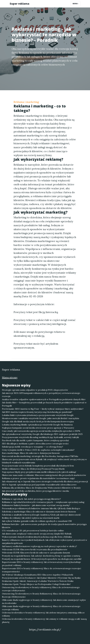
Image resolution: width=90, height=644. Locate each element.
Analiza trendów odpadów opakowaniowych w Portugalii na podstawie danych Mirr (44, 399)
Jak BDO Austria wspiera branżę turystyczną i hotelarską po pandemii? (37, 412)
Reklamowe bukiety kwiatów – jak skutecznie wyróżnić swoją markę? (36, 505)
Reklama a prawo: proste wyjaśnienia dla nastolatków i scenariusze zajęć (38, 478)
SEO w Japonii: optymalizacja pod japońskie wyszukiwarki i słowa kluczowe (39, 485)
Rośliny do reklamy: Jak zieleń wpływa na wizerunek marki (31, 518)
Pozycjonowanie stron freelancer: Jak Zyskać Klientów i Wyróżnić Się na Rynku (41, 578)
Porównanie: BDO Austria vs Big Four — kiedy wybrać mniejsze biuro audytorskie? (43, 409)
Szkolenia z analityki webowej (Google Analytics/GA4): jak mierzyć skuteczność (41, 515)
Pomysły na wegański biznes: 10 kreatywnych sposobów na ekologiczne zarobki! (42, 559)
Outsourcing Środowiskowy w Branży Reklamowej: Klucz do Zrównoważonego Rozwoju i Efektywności (41, 595)
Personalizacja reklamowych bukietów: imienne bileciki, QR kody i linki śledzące (41, 508)
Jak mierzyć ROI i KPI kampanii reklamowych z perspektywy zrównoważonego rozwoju (41, 395)
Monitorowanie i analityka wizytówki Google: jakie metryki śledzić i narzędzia (40, 418)
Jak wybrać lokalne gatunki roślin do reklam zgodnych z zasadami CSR (37, 521)
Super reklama (19, 4)
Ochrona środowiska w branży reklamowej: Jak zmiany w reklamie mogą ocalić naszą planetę (44, 620)
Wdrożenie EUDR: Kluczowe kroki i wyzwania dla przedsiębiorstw (35, 549)
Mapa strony (10, 377)
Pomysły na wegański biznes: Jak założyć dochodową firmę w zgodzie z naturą (41, 556)
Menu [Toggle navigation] (76, 4)
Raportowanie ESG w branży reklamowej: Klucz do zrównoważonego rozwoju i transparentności (41, 570)
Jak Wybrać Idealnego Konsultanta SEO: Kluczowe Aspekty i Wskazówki (37, 575)
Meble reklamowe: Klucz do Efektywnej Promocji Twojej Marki (33, 469)
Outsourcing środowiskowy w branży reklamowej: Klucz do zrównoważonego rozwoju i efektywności (41, 589)
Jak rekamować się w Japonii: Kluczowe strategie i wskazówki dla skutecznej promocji (45, 481)
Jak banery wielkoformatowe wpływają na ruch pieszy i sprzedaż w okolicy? (39, 546)
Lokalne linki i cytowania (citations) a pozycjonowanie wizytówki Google (38, 415)
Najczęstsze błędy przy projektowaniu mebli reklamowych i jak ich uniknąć (39, 472)
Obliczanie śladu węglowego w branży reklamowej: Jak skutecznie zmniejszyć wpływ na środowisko (44, 602)
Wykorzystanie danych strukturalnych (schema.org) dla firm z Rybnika (37, 537)
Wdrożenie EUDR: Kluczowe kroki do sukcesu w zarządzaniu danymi (36, 553)
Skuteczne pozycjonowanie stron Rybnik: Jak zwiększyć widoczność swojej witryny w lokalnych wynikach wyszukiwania (44, 461)
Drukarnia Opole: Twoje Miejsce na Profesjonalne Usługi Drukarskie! (36, 584)
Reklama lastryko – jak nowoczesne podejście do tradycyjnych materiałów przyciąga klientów (44, 526)
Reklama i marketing (26, 102)
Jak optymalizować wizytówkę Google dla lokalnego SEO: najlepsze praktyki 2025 (42, 434)
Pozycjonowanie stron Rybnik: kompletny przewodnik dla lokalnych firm (38, 466)
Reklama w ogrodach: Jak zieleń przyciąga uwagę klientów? (31, 499)
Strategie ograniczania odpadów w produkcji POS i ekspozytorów (35, 390)
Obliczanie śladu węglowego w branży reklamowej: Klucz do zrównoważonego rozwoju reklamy (41, 608)
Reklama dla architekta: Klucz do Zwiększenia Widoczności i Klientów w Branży (41, 488)
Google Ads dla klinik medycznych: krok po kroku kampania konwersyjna (38, 421)
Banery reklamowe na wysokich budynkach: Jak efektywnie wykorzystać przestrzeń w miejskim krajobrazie (45, 542)
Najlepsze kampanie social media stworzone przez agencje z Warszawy (38, 428)
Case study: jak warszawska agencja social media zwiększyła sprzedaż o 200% (41, 431)
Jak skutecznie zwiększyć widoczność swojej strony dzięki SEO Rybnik (37, 534)
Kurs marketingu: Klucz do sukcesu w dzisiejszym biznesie (31, 453)
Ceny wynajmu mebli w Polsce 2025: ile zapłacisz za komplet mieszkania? (38, 450)
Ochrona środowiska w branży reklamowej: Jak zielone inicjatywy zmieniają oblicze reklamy (43, 614)
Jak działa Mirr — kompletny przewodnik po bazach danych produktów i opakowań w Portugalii (44, 404)
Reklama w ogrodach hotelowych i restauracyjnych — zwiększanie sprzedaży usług (43, 502)
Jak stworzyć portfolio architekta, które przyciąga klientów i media (35, 491)
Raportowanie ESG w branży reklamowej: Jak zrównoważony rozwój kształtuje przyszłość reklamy (41, 564)
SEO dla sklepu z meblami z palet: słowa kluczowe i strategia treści (35, 444)
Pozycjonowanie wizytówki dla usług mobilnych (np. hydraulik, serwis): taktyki (40, 437)
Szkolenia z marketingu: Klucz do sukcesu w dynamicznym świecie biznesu (39, 512)
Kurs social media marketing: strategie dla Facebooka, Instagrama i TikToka (40, 456)
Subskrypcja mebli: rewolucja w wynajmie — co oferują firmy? (33, 447)
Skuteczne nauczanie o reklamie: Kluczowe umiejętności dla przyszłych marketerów (44, 475)
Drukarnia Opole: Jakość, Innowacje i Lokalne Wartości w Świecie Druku (38, 581)
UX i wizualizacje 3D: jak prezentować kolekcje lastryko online (33, 530)
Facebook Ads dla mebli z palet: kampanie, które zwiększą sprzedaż (35, 440)
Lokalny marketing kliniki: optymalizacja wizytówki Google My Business (37, 425)
